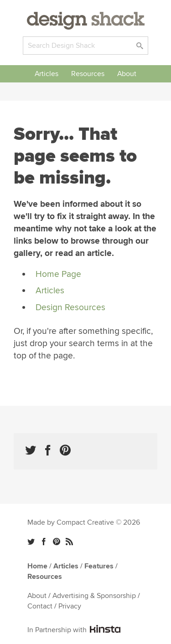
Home (37, 566)
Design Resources (70, 307)
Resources (88, 74)
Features (99, 566)
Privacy (70, 606)
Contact (40, 606)
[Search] (85, 46)
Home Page (58, 274)
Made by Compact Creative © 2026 (84, 522)
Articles (47, 74)
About (127, 74)
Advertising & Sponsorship (94, 596)
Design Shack (86, 21)
